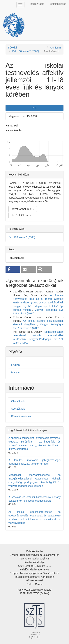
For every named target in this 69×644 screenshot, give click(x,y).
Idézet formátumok (23, 209)
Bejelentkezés (58, 4)
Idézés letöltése (21, 215)
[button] (13, 269)
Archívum (55, 48)
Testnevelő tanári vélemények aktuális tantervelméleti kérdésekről (38, 335)
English (15, 365)
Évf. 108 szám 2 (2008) (26, 51)
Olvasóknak (18, 401)
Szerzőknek (18, 409)
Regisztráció (37, 4)
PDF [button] (35, 108)
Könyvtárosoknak (21, 416)
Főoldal (13, 48)
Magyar (16, 372)
